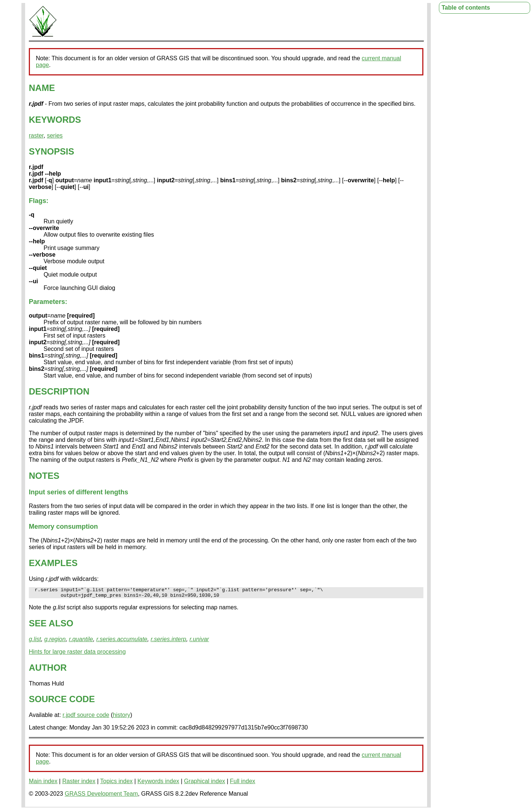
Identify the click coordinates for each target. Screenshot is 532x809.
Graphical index (204, 783)
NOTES (44, 476)
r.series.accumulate (122, 641)
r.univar (199, 641)
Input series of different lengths (79, 492)
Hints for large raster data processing (77, 654)
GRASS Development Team (101, 796)
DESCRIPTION (59, 391)
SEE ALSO (51, 625)
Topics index (116, 783)
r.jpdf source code (86, 717)
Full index (242, 783)
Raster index (79, 783)
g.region (55, 641)
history (121, 717)
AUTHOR (48, 670)
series (55, 136)
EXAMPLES (53, 563)
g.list (35, 641)
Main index (43, 783)
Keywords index (158, 783)
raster (36, 136)
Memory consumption (63, 527)
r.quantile (81, 641)
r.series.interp (168, 641)
